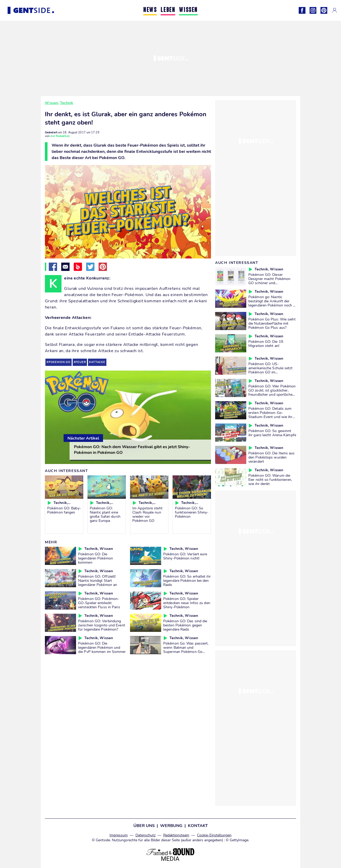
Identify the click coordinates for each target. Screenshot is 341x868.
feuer (81, 362)
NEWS (150, 10)
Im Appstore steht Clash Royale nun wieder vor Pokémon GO (147, 514)
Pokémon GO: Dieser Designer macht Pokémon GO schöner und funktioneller (269, 281)
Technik (67, 103)
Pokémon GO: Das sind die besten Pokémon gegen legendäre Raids (185, 625)
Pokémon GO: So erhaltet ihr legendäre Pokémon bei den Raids (187, 580)
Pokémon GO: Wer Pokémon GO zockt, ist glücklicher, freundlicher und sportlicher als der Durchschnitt (272, 392)
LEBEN (168, 10)
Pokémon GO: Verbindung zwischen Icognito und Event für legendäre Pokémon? (102, 625)
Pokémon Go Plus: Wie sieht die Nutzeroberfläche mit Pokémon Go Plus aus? (272, 323)
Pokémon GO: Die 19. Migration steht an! (266, 344)
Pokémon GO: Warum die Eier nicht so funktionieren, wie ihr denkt (270, 480)
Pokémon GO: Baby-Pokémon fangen (64, 510)
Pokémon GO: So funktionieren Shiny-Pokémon (192, 512)
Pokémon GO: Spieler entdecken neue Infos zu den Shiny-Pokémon (187, 603)
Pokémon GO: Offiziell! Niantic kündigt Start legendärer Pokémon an (98, 580)
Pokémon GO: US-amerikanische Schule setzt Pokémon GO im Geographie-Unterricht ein (270, 370)
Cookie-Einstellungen (214, 835)
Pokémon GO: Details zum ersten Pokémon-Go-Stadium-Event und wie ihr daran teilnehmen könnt (270, 415)
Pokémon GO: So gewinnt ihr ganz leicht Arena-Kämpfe (272, 433)
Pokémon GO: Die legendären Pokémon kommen (96, 558)
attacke (98, 362)
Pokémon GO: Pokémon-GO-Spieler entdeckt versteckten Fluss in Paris (99, 603)
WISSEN (188, 10)
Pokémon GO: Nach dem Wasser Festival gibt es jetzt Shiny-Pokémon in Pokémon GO (132, 450)
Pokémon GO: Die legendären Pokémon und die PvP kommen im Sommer (102, 647)
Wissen (52, 103)
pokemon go (60, 362)
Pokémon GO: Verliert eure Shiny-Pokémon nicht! (185, 556)
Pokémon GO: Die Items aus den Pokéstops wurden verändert (272, 457)
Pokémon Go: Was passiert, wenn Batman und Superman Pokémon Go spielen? (186, 650)
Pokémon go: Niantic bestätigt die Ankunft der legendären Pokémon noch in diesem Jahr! (272, 303)
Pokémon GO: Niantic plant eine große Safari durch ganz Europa (105, 514)
